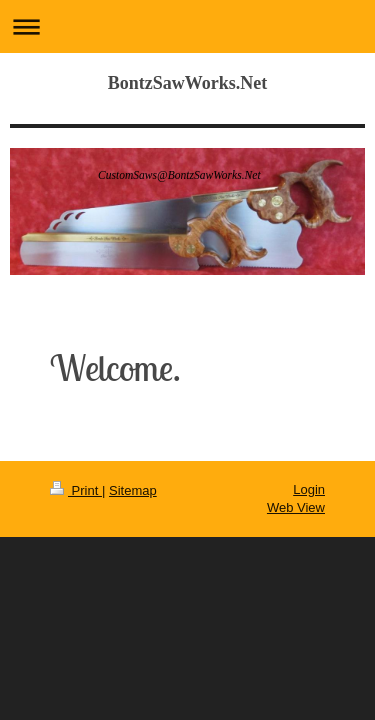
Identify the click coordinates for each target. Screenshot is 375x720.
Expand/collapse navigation (187, 26)
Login (309, 489)
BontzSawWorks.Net (188, 83)
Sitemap (133, 490)
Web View (296, 507)
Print (76, 490)
